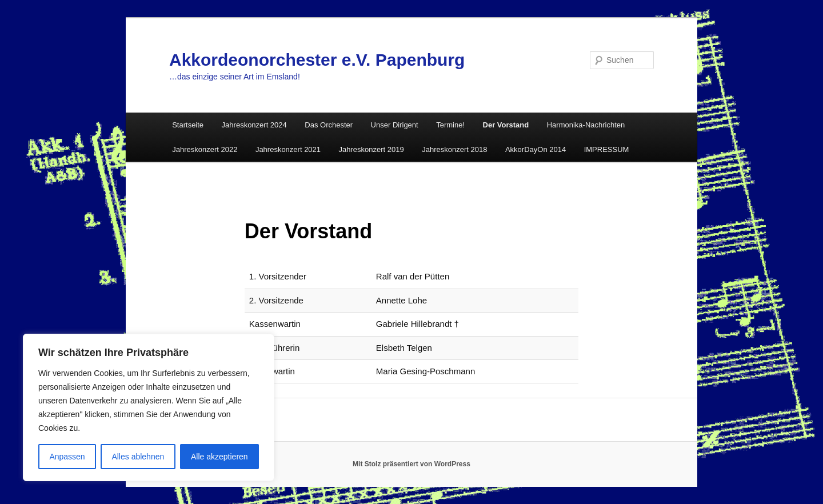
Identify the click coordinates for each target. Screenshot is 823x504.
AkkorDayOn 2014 (536, 149)
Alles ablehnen (138, 457)
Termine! (450, 125)
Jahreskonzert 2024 (254, 125)
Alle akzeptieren (219, 457)
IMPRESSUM (607, 149)
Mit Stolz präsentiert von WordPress (411, 464)
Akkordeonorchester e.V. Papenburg (317, 60)
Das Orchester (329, 125)
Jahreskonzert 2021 (288, 149)
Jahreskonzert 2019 (371, 149)
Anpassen (67, 457)
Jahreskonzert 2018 (454, 149)
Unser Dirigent (395, 125)
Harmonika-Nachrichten (586, 125)
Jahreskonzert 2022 (205, 149)
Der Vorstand (506, 125)
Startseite (188, 125)
